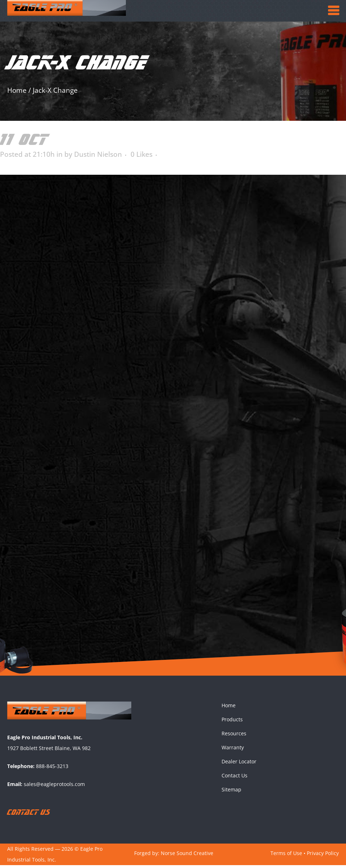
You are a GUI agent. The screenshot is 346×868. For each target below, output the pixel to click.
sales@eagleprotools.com (54, 787)
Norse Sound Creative (187, 856)
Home (17, 90)
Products (232, 722)
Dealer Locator (239, 764)
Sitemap (231, 792)
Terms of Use (286, 856)
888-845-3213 (52, 769)
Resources (234, 736)
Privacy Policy (323, 856)
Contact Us (235, 778)
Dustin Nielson (98, 154)
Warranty (233, 750)
